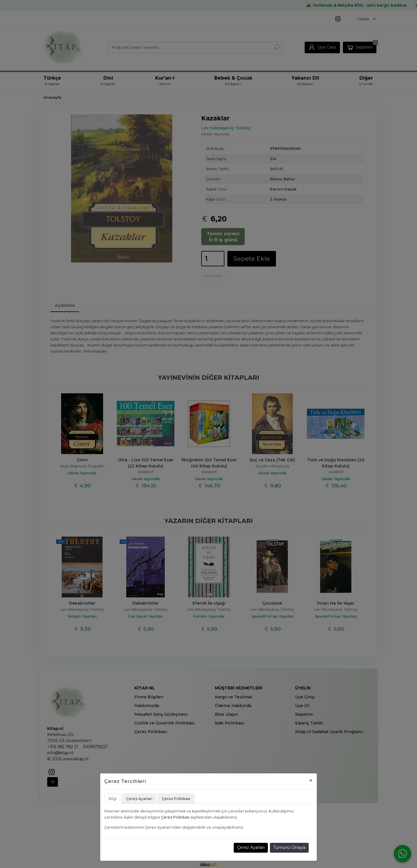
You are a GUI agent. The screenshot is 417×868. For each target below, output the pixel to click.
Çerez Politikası (175, 817)
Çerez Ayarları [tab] (139, 799)
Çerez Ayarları (251, 847)
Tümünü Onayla (289, 847)
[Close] (311, 780)
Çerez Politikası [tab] (176, 799)
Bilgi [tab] (113, 799)
